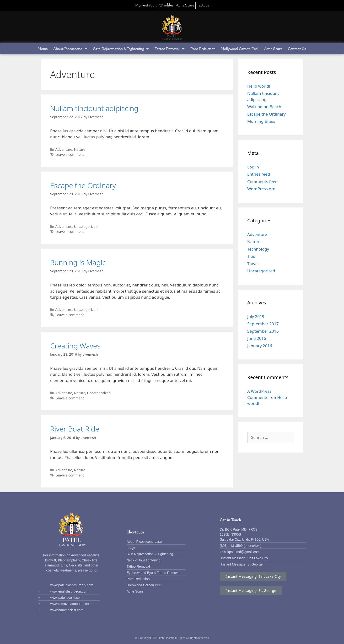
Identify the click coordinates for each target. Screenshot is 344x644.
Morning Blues (261, 121)
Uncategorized (86, 227)
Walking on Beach (264, 107)
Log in (253, 167)
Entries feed (259, 174)
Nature (80, 149)
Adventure (64, 149)
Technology (258, 249)
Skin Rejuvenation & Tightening (121, 49)
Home (43, 49)
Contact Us (297, 49)
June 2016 (257, 338)
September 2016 (263, 331)
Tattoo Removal (170, 49)
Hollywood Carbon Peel (240, 49)
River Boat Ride (75, 429)
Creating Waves (75, 346)
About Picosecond (70, 49)
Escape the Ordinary (83, 185)
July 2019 (256, 316)
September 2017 (263, 324)
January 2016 (260, 346)
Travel (253, 264)
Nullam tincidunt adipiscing (94, 108)
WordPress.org (261, 189)
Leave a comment (70, 154)
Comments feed (262, 182)
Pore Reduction (203, 49)
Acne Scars (273, 49)
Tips (251, 256)
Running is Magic (78, 262)
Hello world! (259, 86)
